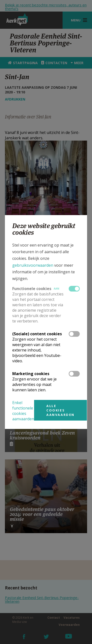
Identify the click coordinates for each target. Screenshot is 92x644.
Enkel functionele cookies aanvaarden (23, 411)
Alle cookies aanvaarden (60, 410)
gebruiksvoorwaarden (33, 265)
